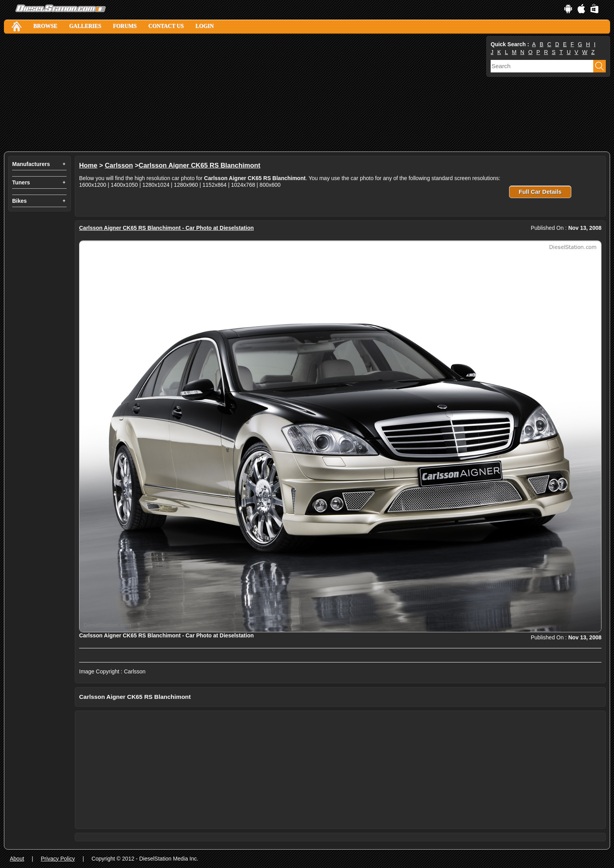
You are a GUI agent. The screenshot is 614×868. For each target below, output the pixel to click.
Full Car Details (540, 192)
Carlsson (119, 165)
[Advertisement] (239, 93)
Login (205, 26)
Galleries (85, 26)
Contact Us (166, 26)
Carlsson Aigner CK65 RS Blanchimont (200, 165)
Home (88, 165)
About (17, 859)
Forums (125, 26)
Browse (45, 26)
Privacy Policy (58, 859)
